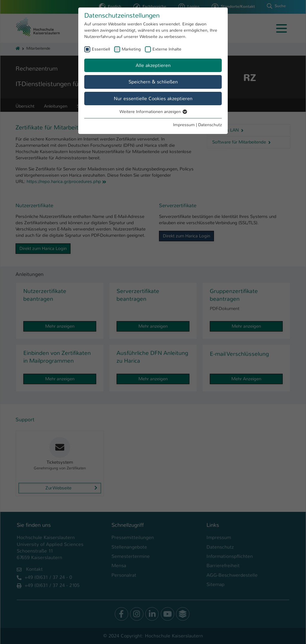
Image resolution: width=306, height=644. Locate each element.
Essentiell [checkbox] (101, 49)
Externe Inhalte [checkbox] (167, 49)
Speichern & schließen (153, 82)
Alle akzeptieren (153, 65)
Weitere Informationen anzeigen (153, 112)
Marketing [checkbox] (131, 49)
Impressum (184, 125)
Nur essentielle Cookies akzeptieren (153, 99)
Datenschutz (210, 125)
